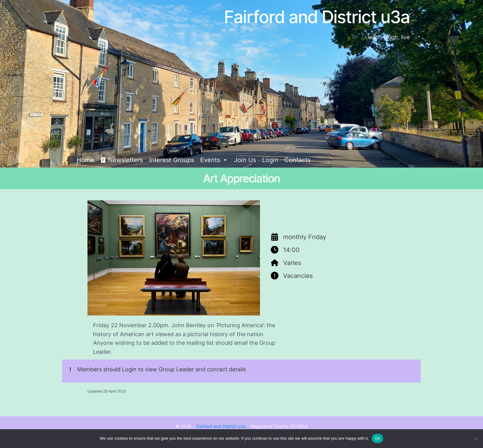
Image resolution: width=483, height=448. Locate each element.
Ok (377, 438)
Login (270, 160)
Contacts (297, 160)
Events (214, 160)
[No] (475, 438)
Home (85, 160)
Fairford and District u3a (221, 426)
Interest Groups (172, 160)
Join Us (245, 160)
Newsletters (126, 160)
